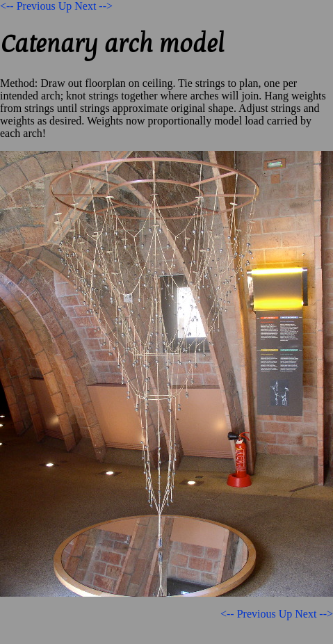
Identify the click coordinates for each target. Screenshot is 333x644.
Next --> (94, 6)
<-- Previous (28, 6)
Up (65, 6)
